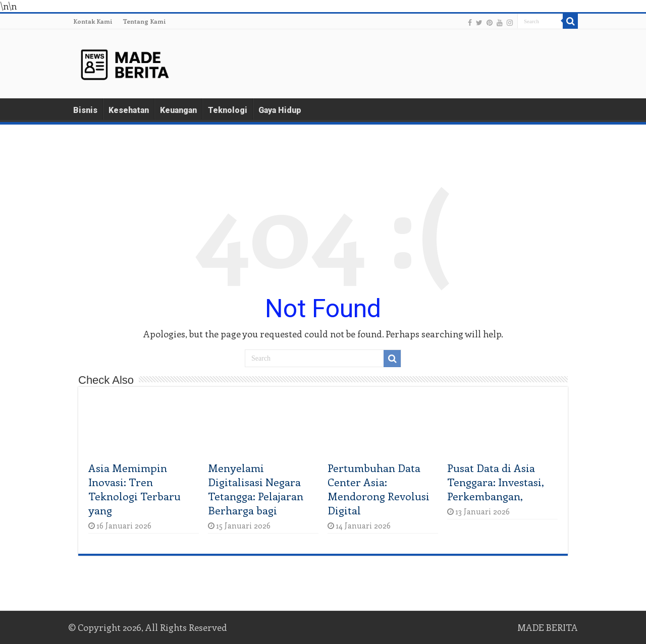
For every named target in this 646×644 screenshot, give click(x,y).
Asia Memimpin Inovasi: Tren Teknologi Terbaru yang (134, 489)
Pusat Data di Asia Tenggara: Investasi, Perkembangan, (496, 482)
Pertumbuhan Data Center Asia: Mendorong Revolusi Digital (379, 489)
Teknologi (228, 110)
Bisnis (85, 110)
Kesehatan (129, 110)
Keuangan (178, 110)
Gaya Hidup (280, 110)
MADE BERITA (548, 627)
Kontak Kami (93, 21)
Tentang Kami (144, 21)
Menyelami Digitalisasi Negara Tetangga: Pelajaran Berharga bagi (256, 489)
